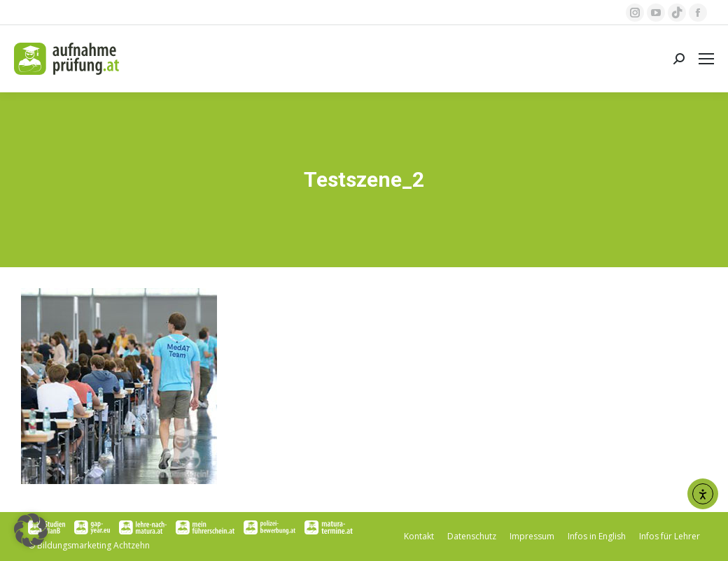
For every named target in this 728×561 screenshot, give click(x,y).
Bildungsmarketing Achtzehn (93, 545)
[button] (31, 530)
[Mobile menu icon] (706, 59)
